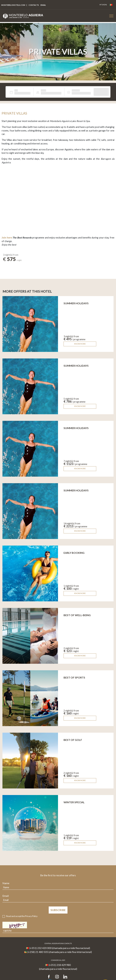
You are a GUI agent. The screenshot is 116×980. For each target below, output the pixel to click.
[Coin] (103, 5)
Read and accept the (22, 916)
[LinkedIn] (65, 977)
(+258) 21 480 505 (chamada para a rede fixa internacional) (60, 952)
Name (6, 883)
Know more (80, 344)
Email (6, 896)
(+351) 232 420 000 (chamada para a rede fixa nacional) (60, 948)
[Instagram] (57, 977)
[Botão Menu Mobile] (111, 16)
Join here (7, 238)
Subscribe (58, 910)
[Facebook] (50, 977)
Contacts (34, 5)
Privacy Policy (31, 916)
